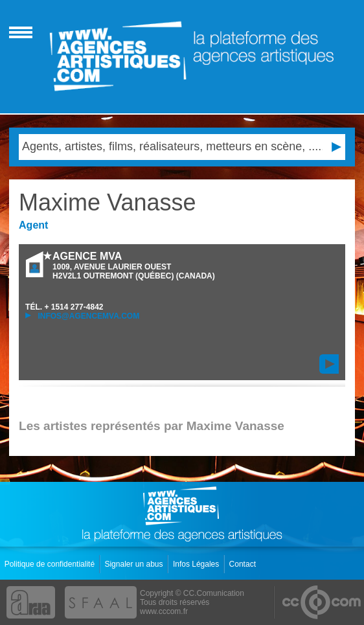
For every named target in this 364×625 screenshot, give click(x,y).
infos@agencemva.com (82, 316)
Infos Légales (197, 564)
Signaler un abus (134, 564)
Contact (244, 564)
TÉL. (64, 307)
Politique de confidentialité (51, 564)
